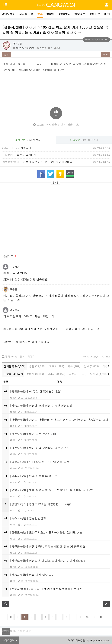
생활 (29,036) (37, 366)
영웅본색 (15, 310)
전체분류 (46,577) (14, 366)
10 (87, 617)
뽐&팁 (50, 14)
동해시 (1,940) (99, 374)
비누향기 (15, 267)
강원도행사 (8, 14)
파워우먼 (17, 43)
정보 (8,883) (91, 366)
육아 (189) (74, 366)
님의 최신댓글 (84, 140)
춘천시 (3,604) (35, 374)
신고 (6, 54)
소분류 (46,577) (13, 374)
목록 (105, 54)
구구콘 (13, 289)
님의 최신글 (28, 140)
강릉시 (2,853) (78, 374)
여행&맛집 (64, 14)
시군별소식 (26, 14)
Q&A (40, 14)
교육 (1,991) (56, 366)
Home (88, 40)
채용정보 (80, 14)
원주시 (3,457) (56, 374)
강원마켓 (95, 14)
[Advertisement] (56, 198)
